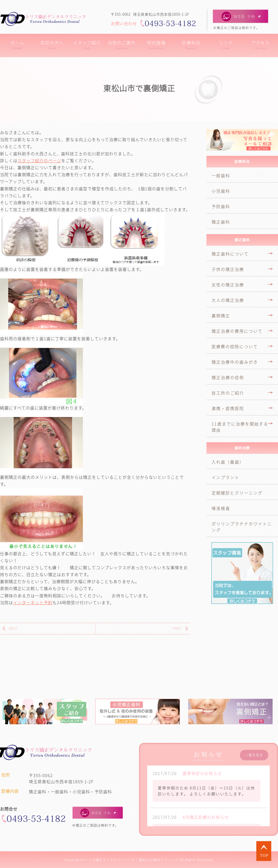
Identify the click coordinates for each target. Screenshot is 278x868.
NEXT (13, 628)
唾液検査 (221, 508)
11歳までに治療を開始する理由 (240, 427)
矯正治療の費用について (237, 331)
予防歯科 (221, 206)
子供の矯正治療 (228, 269)
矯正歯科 (221, 222)
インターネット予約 (33, 602)
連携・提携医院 (228, 408)
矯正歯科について (230, 254)
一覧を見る (254, 755)
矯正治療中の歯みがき (235, 362)
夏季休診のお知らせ (202, 773)
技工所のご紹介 (228, 393)
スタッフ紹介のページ (39, 160)
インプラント (225, 477)
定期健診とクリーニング (237, 493)
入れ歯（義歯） (228, 462)
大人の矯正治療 (228, 300)
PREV (177, 628)
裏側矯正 (221, 316)
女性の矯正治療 (228, 285)
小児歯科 (221, 191)
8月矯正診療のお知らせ (206, 817)
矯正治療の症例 (228, 377)
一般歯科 (221, 175)
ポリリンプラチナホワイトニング (242, 527)
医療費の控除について (235, 346)
